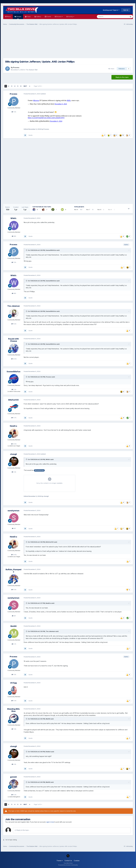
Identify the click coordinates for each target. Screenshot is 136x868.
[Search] (107, 17)
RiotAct (48, 752)
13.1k (14, 112)
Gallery (39, 17)
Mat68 (14, 626)
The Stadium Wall (32, 70)
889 (14, 236)
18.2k (14, 324)
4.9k (14, 472)
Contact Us (68, 861)
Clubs (29, 17)
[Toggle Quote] (27, 250)
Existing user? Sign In (111, 10)
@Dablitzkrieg (39, 470)
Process (16, 67)
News (9, 17)
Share (111, 69)
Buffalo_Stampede (14, 571)
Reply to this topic (122, 77)
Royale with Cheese (14, 340)
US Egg (13, 683)
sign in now (50, 822)
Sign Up (126, 10)
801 (14, 528)
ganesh (13, 777)
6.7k (14, 644)
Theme (60, 861)
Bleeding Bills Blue (13, 710)
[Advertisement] (68, 43)
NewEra (13, 426)
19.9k (14, 590)
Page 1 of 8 (38, 86)
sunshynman (13, 511)
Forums (19, 17)
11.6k (14, 729)
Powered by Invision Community (68, 865)
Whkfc (13, 218)
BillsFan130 (14, 400)
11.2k (14, 389)
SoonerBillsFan (51, 250)
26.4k (14, 359)
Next (25, 86)
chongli (13, 454)
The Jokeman (14, 306)
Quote (31, 135)
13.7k (14, 418)
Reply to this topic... (22, 830)
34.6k (14, 444)
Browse (59, 17)
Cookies (77, 861)
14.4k (14, 701)
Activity (71, 17)
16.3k (14, 795)
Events (49, 17)
